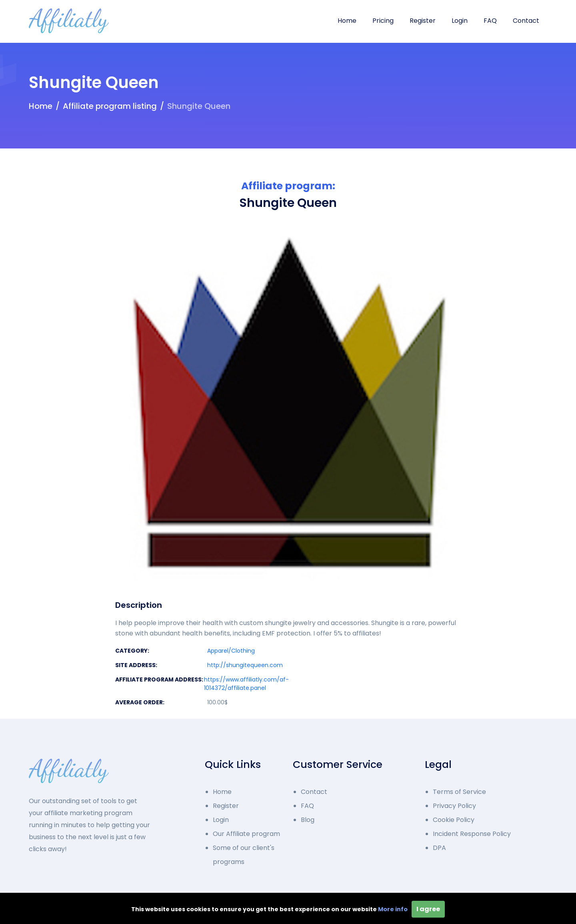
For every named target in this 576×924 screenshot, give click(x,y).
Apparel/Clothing (231, 651)
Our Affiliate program (246, 834)
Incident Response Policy (472, 834)
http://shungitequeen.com (245, 665)
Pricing (383, 21)
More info (393, 909)
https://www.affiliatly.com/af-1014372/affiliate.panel (246, 684)
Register (423, 21)
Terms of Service (459, 792)
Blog (308, 820)
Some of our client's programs (244, 855)
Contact (526, 21)
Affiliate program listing (110, 106)
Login (460, 21)
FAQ (490, 21)
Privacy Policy (454, 806)
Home (347, 21)
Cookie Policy (454, 820)
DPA (439, 848)
